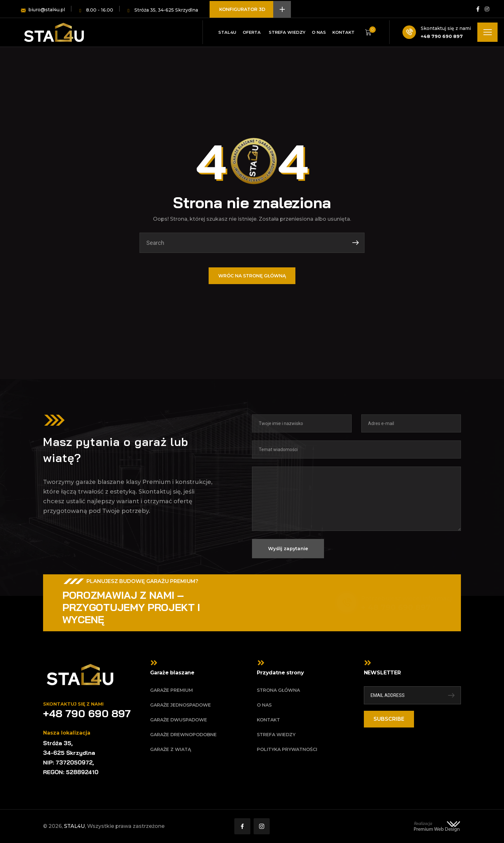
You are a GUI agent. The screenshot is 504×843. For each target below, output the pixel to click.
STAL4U (74, 826)
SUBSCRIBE (389, 719)
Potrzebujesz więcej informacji (402, 598)
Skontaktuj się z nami (446, 28)
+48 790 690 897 (442, 36)
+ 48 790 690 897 (391, 607)
